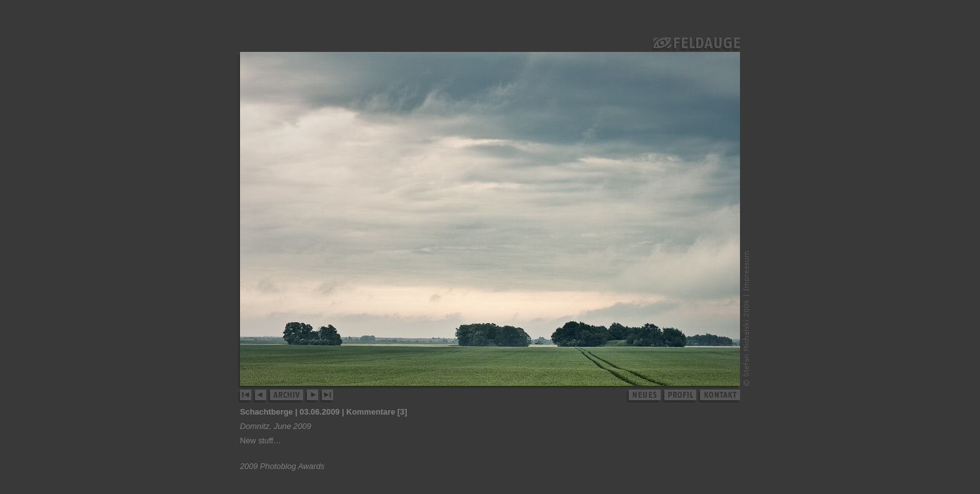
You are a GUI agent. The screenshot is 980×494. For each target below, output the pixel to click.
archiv (287, 396)
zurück (261, 396)
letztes (327, 396)
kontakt (719, 396)
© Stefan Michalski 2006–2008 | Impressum (746, 319)
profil (680, 396)
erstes (245, 396)
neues (644, 396)
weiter (313, 396)
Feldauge (695, 44)
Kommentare (371, 412)
